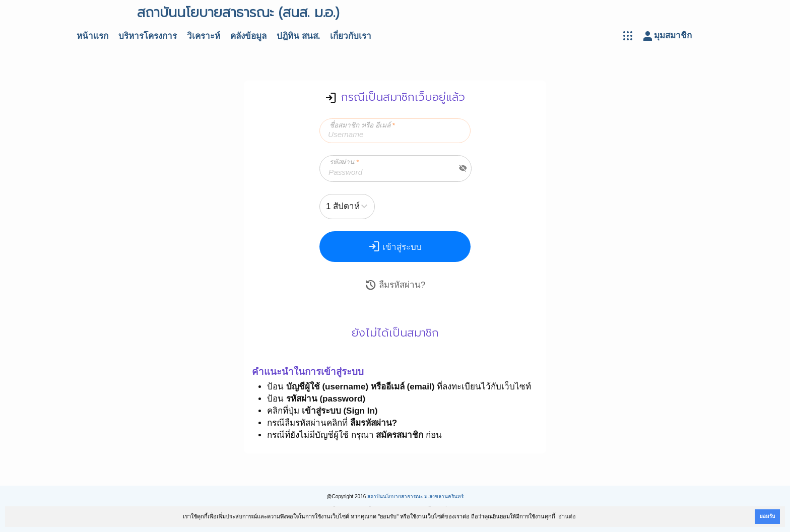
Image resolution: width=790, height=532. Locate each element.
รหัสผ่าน (344, 162)
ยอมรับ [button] (767, 516)
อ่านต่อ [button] (567, 516)
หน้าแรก (92, 36)
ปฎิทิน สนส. (298, 36)
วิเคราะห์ (204, 36)
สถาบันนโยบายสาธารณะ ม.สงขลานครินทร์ (415, 496)
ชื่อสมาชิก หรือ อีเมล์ (362, 125)
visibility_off (463, 168)
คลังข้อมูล (248, 36)
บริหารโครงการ (148, 36)
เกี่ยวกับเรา (351, 36)
